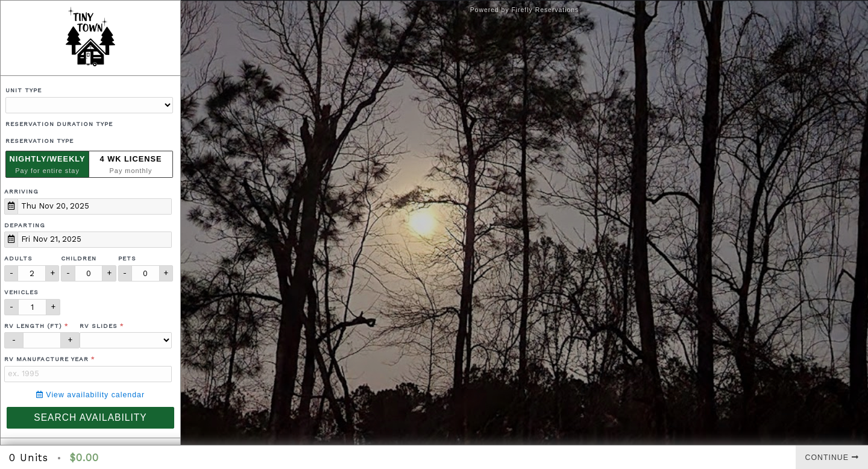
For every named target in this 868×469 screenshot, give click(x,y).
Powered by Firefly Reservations (525, 10)
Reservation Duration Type (59, 124)
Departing (25, 225)
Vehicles (21, 292)
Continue (832, 458)
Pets (127, 258)
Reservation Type (39, 141)
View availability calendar (90, 395)
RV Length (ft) (33, 326)
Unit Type (24, 90)
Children (79, 258)
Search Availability (90, 417)
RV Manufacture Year (46, 359)
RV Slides (99, 326)
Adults (18, 258)
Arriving (21, 191)
